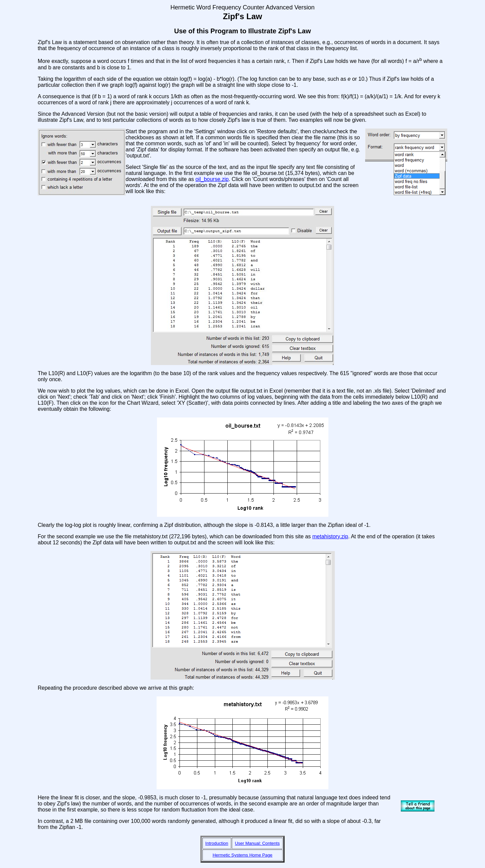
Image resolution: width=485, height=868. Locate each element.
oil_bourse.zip (212, 179)
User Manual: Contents (257, 843)
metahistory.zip (330, 536)
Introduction (217, 843)
